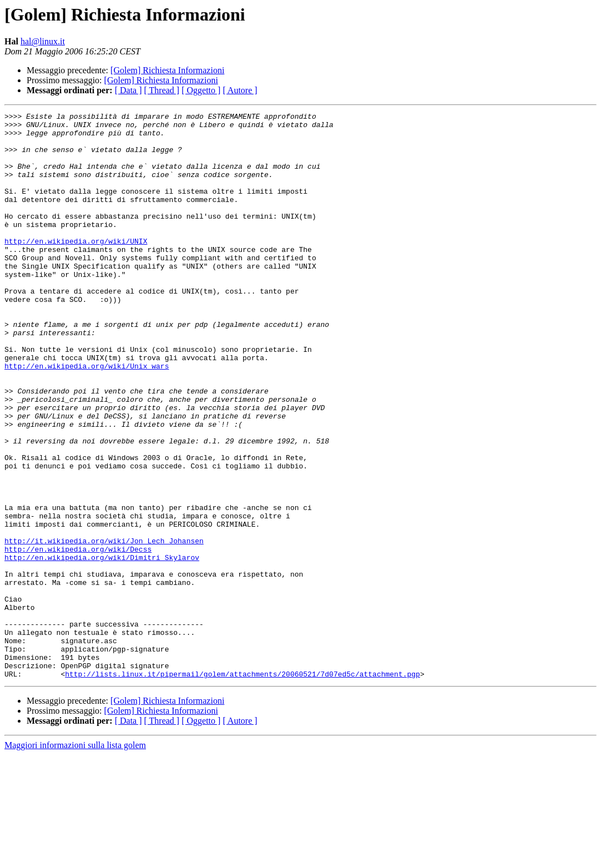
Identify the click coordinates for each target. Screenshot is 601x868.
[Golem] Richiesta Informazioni (167, 70)
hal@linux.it (43, 41)
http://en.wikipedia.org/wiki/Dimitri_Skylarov (102, 647)
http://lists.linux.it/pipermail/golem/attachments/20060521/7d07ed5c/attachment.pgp (243, 787)
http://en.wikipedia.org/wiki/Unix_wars (87, 417)
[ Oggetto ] (201, 90)
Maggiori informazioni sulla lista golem (75, 858)
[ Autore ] (240, 90)
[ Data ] (128, 90)
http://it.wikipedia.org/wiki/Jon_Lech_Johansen (104, 627)
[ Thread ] (162, 90)
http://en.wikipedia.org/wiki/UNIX (76, 268)
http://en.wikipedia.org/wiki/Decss (78, 637)
